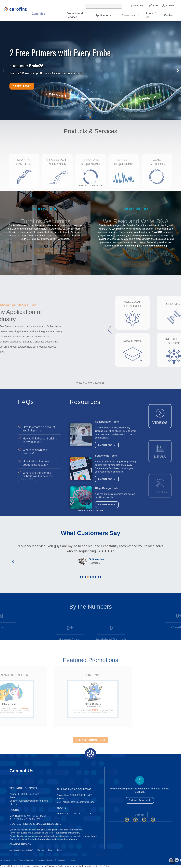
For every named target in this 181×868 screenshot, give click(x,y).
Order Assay (22, 86)
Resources (128, 15)
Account (168, 6)
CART (156, 5)
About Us (149, 15)
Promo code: (26, 65)
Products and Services (75, 15)
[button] (83, 117)
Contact (169, 15)
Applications (103, 15)
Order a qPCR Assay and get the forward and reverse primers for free (47, 73)
